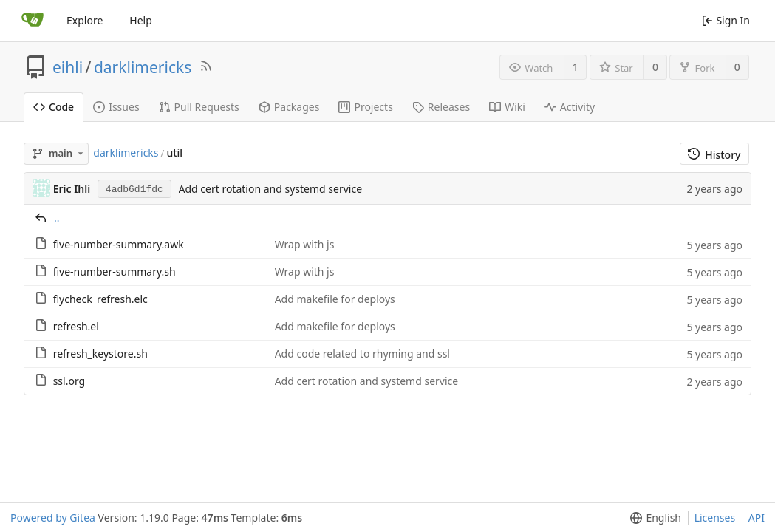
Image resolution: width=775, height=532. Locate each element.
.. (57, 218)
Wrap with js (305, 244)
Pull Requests (199, 107)
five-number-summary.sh (115, 272)
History (714, 155)
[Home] (33, 21)
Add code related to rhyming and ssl (362, 354)
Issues (116, 107)
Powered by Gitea (53, 518)
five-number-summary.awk (119, 244)
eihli (68, 67)
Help (141, 20)
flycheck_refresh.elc (100, 299)
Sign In (726, 20)
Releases (441, 107)
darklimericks (143, 67)
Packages (289, 107)
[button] (653, 518)
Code (54, 107)
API (757, 518)
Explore (85, 20)
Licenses (715, 518)
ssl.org (69, 381)
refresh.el (76, 326)
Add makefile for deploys (335, 299)
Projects (365, 107)
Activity (570, 107)
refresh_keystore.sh (100, 354)
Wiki (507, 107)
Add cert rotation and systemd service (271, 189)
